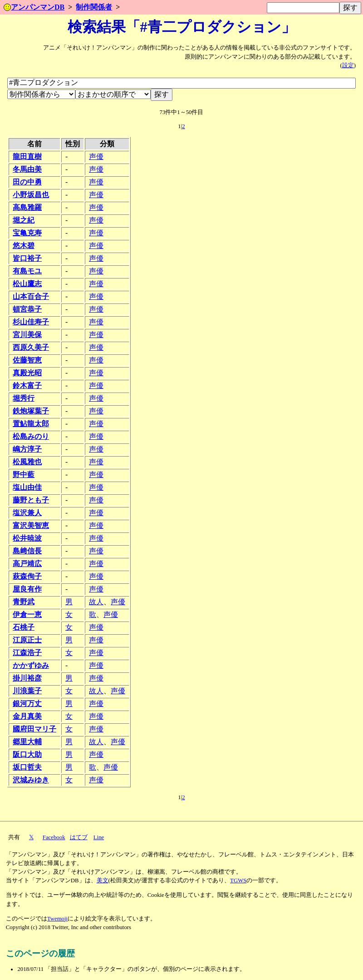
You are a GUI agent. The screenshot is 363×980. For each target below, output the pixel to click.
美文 (103, 881)
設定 (348, 65)
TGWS (238, 881)
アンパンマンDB (34, 7)
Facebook (54, 837)
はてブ (79, 837)
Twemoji (57, 919)
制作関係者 (94, 7)
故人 (96, 602)
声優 (96, 157)
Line (99, 837)
